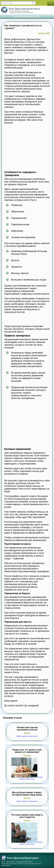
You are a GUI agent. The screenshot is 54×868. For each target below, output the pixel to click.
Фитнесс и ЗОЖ (44, 33)
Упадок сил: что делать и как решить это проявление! (27, 751)
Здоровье (27, 755)
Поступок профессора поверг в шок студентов (27, 816)
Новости (27, 733)
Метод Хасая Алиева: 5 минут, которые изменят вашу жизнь (27, 794)
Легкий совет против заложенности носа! (27, 729)
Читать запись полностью (27, 736)
